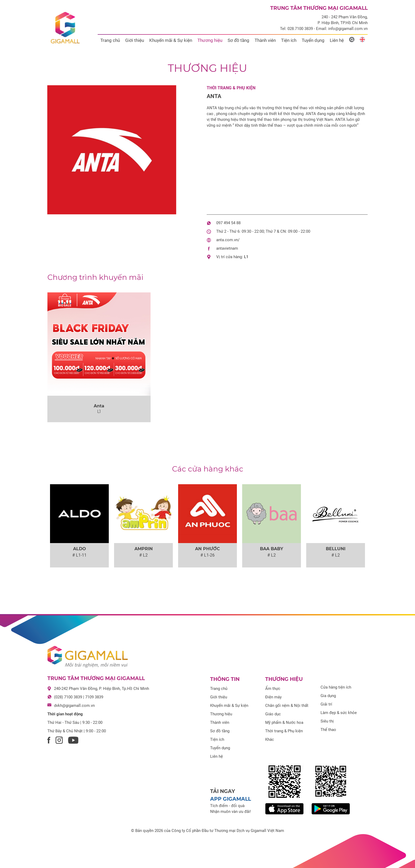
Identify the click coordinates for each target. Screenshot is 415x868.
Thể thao (328, 730)
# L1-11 (79, 555)
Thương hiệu (210, 40)
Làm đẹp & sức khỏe (339, 713)
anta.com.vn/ (228, 240)
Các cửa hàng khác (208, 469)
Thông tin (225, 679)
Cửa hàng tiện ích (336, 687)
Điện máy (273, 697)
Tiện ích (289, 40)
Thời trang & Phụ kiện (231, 88)
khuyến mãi (95, 277)
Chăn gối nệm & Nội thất (287, 706)
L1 (246, 257)
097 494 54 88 (228, 223)
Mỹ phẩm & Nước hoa (284, 722)
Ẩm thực (273, 689)
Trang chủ (110, 40)
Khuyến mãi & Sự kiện (171, 40)
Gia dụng (328, 696)
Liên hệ (337, 40)
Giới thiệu (135, 40)
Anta (214, 96)
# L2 (143, 555)
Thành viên (265, 40)
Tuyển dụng (313, 40)
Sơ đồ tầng (238, 40)
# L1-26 (207, 555)
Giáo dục (273, 714)
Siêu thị (327, 721)
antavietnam (227, 248)
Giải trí (326, 704)
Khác (270, 739)
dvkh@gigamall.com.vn (74, 706)
